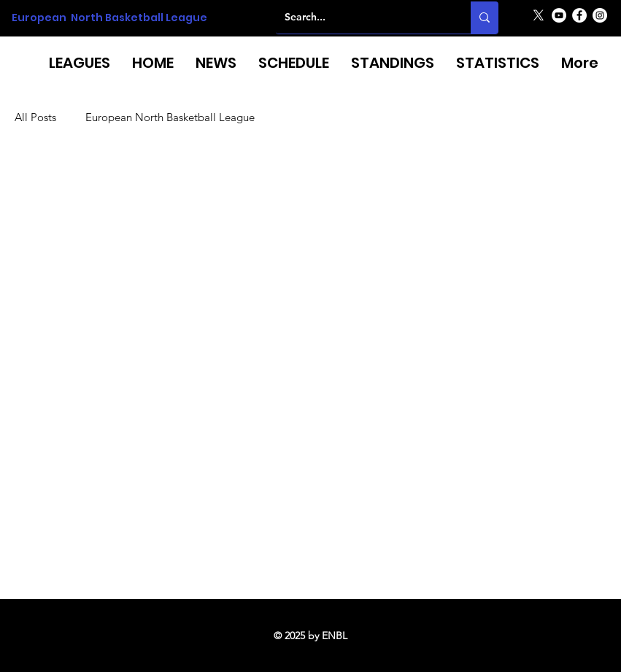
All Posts (35, 117)
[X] (539, 15)
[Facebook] (579, 15)
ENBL (335, 636)
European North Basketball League (109, 18)
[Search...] (362, 18)
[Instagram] (600, 15)
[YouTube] (559, 15)
